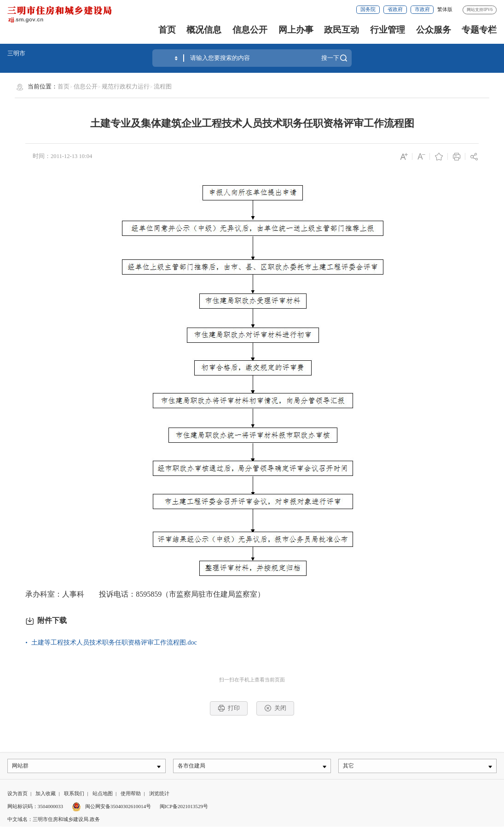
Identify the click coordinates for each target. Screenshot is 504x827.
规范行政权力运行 (126, 87)
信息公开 (250, 30)
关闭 (275, 708)
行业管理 (388, 30)
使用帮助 (131, 794)
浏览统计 (159, 794)
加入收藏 (46, 794)
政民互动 (342, 30)
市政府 (422, 9)
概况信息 (204, 30)
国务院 (368, 9)
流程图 (163, 87)
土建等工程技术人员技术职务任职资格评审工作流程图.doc (114, 642)
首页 (167, 30)
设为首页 (17, 794)
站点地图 (103, 794)
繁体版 (445, 9)
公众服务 (434, 30)
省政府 (395, 9)
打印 (229, 708)
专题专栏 (479, 30)
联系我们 (74, 794)
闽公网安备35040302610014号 (111, 807)
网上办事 (296, 30)
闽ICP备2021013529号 (184, 807)
